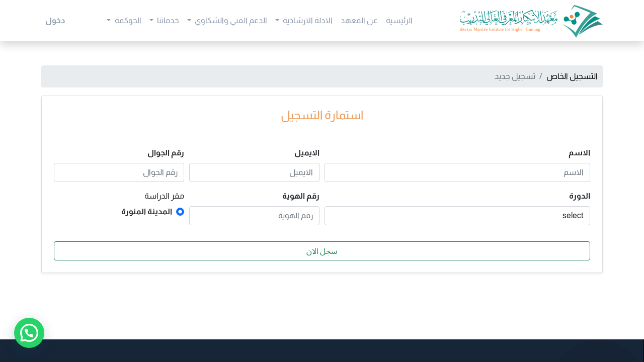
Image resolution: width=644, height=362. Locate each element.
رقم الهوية (301, 196)
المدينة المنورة (147, 211)
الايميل (307, 153)
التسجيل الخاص (572, 76)
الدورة (580, 196)
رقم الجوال (166, 153)
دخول (55, 20)
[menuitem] (399, 21)
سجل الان (322, 251)
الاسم (579, 153)
